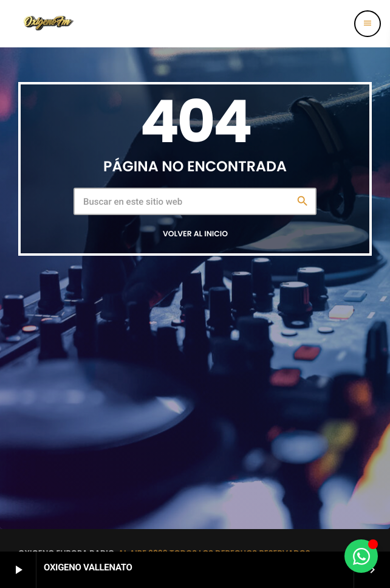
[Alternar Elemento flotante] (361, 556)
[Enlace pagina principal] (48, 24)
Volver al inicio (195, 234)
